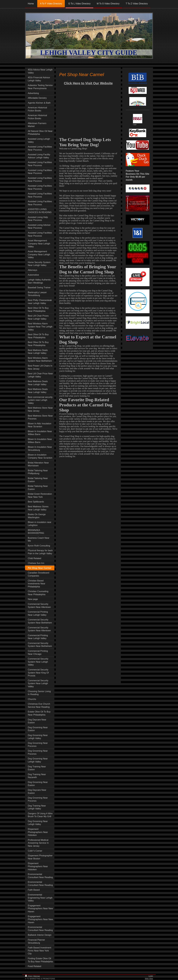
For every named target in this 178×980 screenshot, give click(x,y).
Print (29, 976)
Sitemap (37, 976)
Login (151, 976)
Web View (149, 979)
